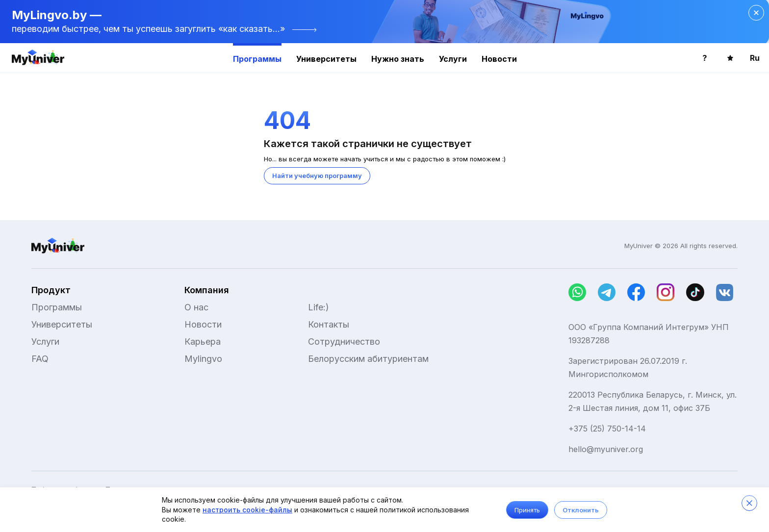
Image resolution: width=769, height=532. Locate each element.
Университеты (326, 59)
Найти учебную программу (317, 176)
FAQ (40, 359)
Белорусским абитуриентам (368, 359)
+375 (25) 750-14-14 (607, 429)
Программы (257, 59)
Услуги (453, 59)
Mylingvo (203, 359)
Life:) (319, 307)
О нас (196, 307)
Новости (499, 59)
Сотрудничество (344, 342)
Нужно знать (398, 59)
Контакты (329, 324)
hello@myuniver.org (606, 449)
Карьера (203, 342)
